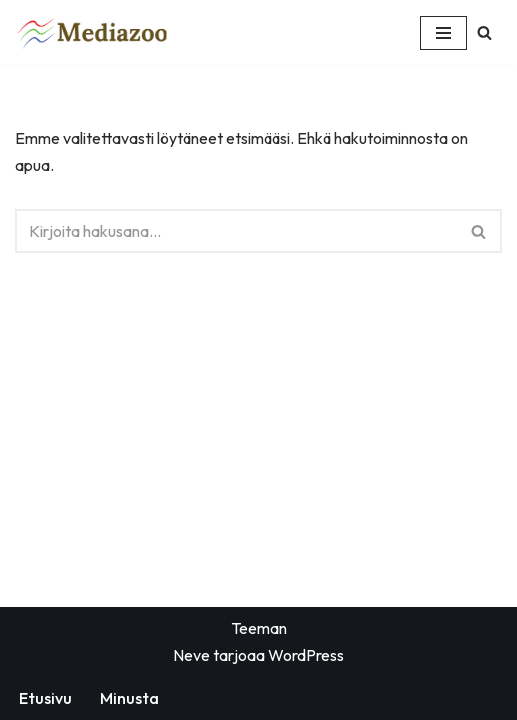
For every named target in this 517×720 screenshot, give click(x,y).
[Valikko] (443, 33)
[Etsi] (484, 32)
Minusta (129, 698)
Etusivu (45, 698)
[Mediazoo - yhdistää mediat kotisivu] (96, 32)
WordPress (306, 655)
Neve (191, 655)
